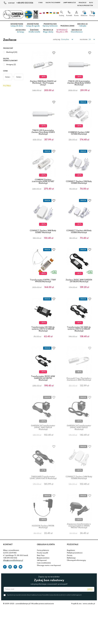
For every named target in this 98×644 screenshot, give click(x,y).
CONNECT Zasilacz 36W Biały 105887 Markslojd (43, 243)
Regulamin (71, 587)
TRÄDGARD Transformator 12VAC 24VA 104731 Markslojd (43, 507)
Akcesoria (21, 31)
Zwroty (70, 592)
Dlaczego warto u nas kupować (49, 602)
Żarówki (34, 31)
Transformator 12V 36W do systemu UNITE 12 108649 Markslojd (79, 347)
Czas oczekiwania (44, 600)
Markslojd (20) (12, 52)
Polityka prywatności (75, 590)
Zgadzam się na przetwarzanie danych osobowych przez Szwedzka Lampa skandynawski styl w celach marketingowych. (44, 632)
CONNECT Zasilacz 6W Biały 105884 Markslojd (79, 243)
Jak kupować (42, 597)
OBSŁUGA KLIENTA (46, 581)
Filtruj (7, 86)
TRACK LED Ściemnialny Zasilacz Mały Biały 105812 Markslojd (79, 83)
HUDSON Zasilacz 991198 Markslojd (43, 560)
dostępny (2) (11, 65)
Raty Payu (41, 592)
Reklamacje (71, 595)
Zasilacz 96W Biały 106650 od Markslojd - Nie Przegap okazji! (43, 83)
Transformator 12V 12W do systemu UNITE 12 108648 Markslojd (43, 347)
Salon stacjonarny (53, 3)
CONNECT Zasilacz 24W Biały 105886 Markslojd (79, 507)
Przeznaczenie (67, 26)
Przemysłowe (50, 25)
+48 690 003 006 (25, 3)
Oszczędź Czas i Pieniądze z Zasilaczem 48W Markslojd (79, 401)
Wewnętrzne (17, 25)
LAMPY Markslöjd (70, 3)
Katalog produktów (85, 6)
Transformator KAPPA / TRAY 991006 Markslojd (43, 295)
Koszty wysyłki (42, 590)
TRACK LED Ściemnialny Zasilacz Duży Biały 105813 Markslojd (43, 136)
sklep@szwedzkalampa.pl (13, 597)
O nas (41, 3)
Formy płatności (43, 587)
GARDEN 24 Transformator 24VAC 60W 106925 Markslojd (79, 453)
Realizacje (83, 3)
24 (90, 39)
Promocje (48, 31)
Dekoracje (82, 25)
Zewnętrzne (33, 25)
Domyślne (65, 39)
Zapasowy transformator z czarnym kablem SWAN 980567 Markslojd (79, 559)
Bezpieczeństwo (43, 595)
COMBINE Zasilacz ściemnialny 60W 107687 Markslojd (43, 189)
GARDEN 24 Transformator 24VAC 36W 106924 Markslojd (43, 453)
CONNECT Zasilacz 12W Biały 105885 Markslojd (79, 190)
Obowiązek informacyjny (76, 597)
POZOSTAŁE (73, 581)
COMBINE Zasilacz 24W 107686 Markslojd (79, 137)
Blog (91, 3)
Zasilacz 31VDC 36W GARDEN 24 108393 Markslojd (79, 295)
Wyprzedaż (62, 31)
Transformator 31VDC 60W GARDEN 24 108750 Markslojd (43, 400)
